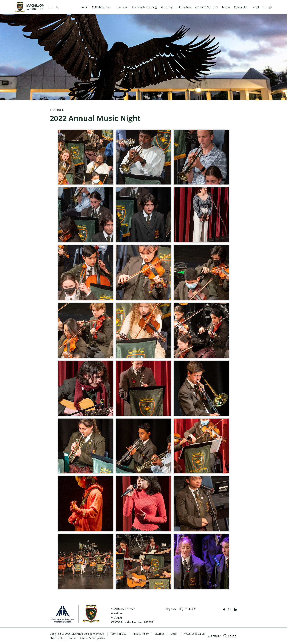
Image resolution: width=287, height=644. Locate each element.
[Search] (264, 7)
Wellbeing (167, 7)
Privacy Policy (141, 634)
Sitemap (160, 634)
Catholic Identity (102, 7)
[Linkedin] (236, 610)
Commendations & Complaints (87, 638)
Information (184, 7)
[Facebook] (224, 610)
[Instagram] (230, 610)
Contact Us (241, 7)
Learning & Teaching (144, 7)
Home (84, 7)
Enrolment (122, 7)
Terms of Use (118, 634)
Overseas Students (206, 7)
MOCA (226, 7)
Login (174, 634)
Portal (255, 7)
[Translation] (270, 7)
